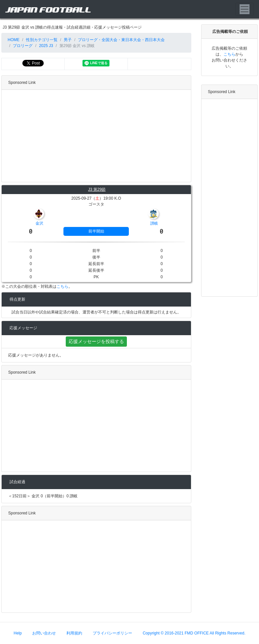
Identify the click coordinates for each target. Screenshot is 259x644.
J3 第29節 (97, 189)
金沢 (39, 223)
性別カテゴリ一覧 (42, 40)
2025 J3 (46, 46)
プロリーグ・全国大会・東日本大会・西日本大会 (121, 40)
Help (18, 633)
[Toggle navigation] (245, 9)
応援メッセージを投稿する (96, 341)
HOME (13, 40)
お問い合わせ (44, 633)
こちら (62, 286)
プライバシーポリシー (112, 633)
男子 (68, 40)
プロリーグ (23, 46)
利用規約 (74, 633)
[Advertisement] (95, 136)
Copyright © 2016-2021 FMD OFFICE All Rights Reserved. (194, 633)
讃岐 (154, 223)
